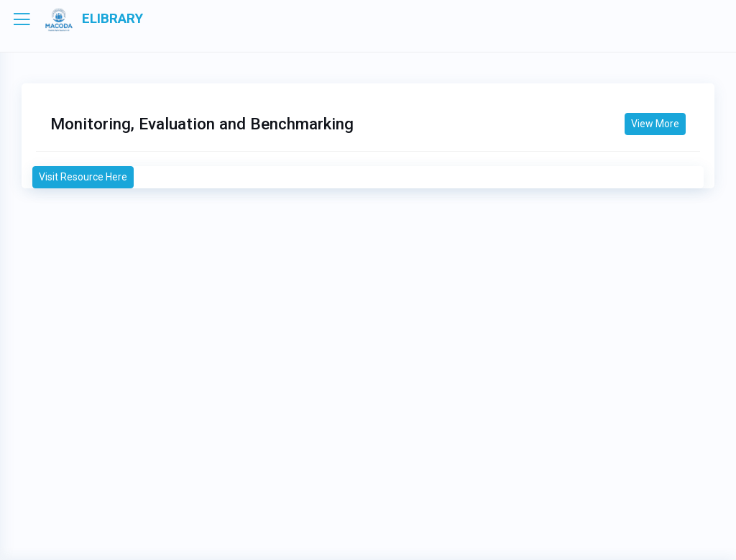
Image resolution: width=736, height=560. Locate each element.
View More (655, 124)
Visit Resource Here (83, 177)
